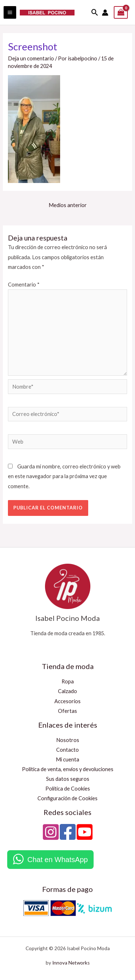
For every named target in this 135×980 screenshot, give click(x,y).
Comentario (24, 285)
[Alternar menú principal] (10, 12)
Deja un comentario (31, 58)
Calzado (67, 691)
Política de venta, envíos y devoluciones (68, 769)
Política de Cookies (68, 789)
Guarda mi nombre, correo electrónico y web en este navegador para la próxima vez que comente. (64, 476)
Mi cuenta (67, 759)
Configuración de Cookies (67, 798)
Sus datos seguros (68, 779)
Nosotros (68, 740)
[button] (95, 12)
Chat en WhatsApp (58, 860)
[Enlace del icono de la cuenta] (105, 13)
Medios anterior (68, 205)
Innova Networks (71, 963)
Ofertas (67, 711)
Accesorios (67, 701)
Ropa (68, 681)
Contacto (67, 750)
